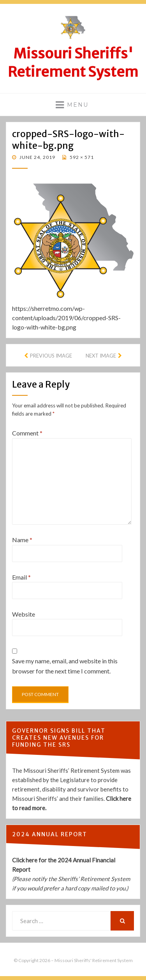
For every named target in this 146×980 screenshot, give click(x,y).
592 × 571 (81, 157)
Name (22, 540)
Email (21, 577)
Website (24, 614)
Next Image (101, 356)
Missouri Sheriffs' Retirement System (73, 63)
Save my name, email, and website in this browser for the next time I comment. (65, 666)
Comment (27, 433)
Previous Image (51, 356)
